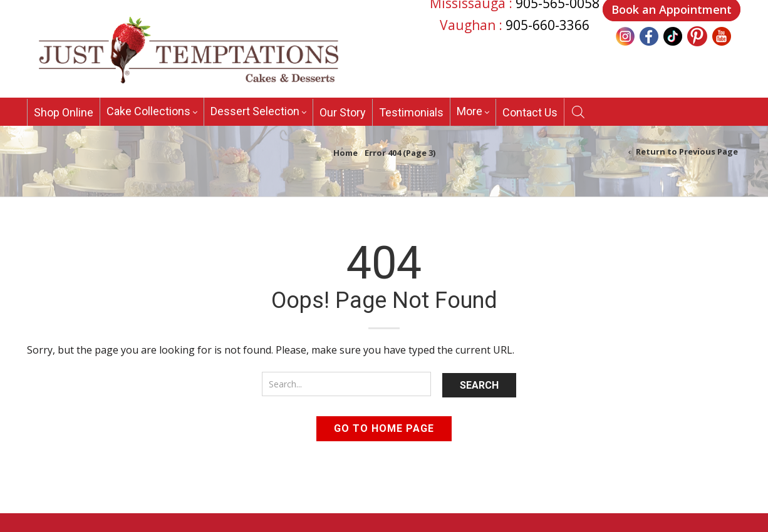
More (470, 111)
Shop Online (64, 112)
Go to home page (384, 428)
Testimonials (411, 112)
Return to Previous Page (687, 151)
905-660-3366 (547, 25)
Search (479, 385)
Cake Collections (148, 111)
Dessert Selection (255, 111)
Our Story (343, 112)
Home (345, 153)
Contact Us (530, 112)
